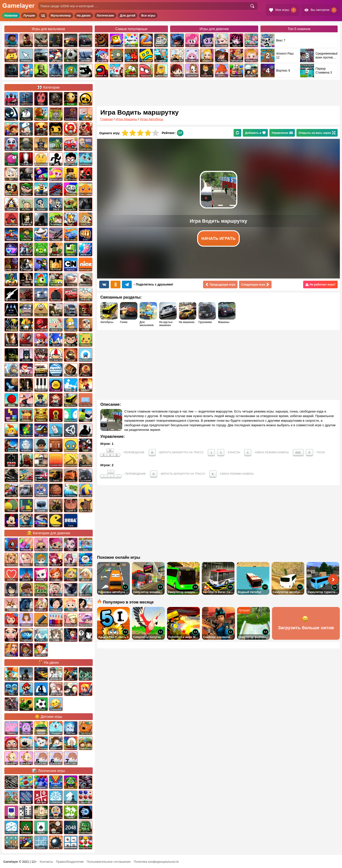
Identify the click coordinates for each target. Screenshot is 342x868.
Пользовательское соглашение (109, 862)
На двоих (84, 15)
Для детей (128, 15)
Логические (105, 15)
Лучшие (29, 15)
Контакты (46, 862)
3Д (43, 15)
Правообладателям (70, 862)
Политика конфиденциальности (156, 862)
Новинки (11, 15)
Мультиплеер (61, 15)
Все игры (148, 15)
